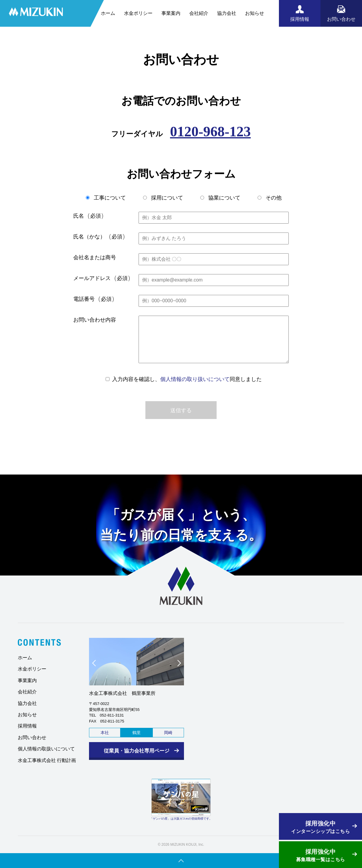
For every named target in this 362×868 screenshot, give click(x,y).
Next (176, 665)
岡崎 (168, 733)
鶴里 (136, 733)
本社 (105, 733)
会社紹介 (199, 13)
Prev (97, 665)
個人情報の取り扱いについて (195, 379)
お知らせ (255, 13)
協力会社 (227, 13)
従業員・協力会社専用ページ (137, 751)
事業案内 (171, 13)
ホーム (108, 13)
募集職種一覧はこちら (320, 855)
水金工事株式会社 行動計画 (47, 760)
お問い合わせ (32, 737)
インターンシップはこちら (320, 826)
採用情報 (27, 726)
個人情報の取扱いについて (46, 749)
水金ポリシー (138, 13)
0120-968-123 (210, 131)
